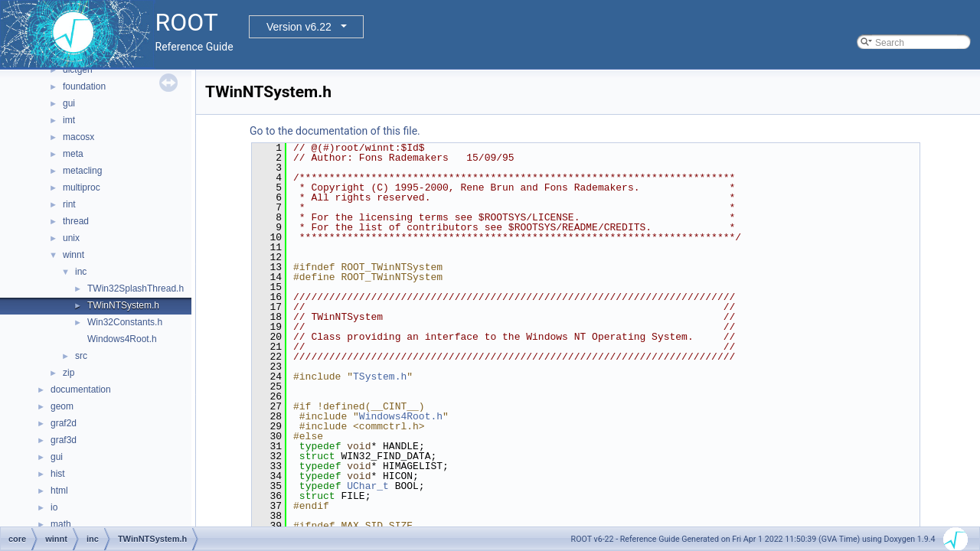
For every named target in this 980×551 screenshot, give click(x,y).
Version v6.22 (299, 27)
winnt (73, 255)
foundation (84, 86)
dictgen (78, 70)
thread (76, 221)
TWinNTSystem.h (123, 305)
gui (69, 103)
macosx (78, 137)
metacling (82, 171)
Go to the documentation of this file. (335, 131)
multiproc (82, 187)
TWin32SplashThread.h (136, 289)
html (59, 491)
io (54, 507)
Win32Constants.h (125, 322)
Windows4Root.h (122, 339)
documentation (81, 390)
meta (73, 154)
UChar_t (368, 486)
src (81, 356)
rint (69, 204)
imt (69, 120)
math (61, 524)
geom (62, 406)
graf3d (64, 440)
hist (58, 474)
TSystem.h (380, 377)
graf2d (64, 423)
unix (71, 238)
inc (81, 272)
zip (69, 373)
